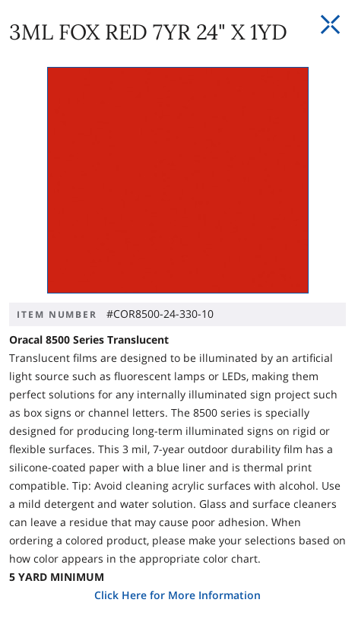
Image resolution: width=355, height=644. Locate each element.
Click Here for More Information (177, 595)
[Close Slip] (330, 25)
